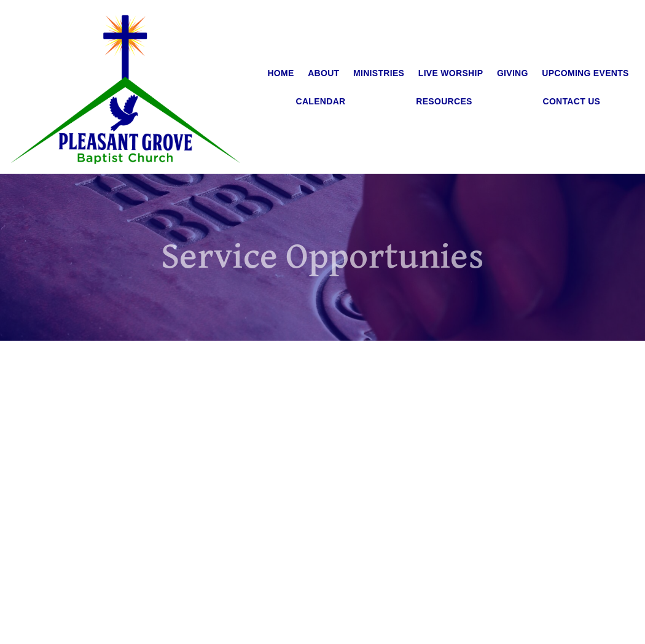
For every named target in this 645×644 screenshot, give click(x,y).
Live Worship (451, 73)
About (323, 73)
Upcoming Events (585, 73)
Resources (444, 101)
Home (280, 73)
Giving (513, 73)
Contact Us (572, 101)
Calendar (321, 101)
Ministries (379, 73)
